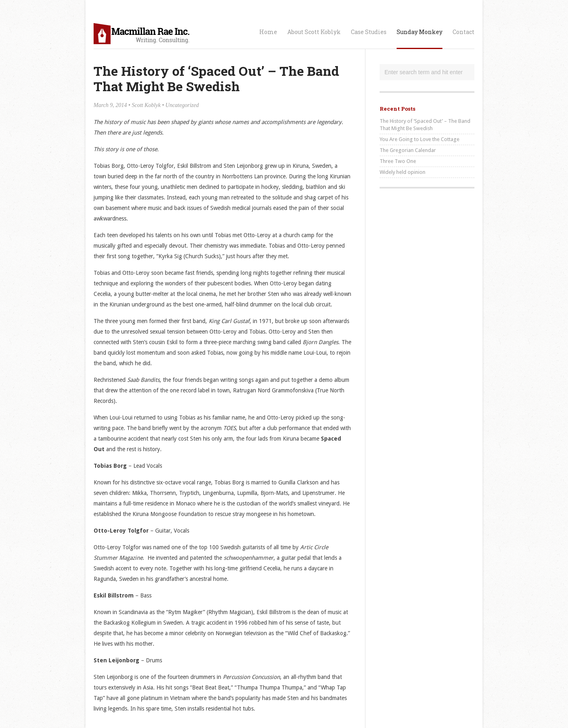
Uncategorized (182, 105)
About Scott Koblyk (314, 32)
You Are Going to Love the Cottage (420, 139)
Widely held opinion (403, 172)
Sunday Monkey (420, 32)
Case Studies (369, 32)
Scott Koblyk (146, 105)
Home (268, 32)
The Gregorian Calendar (408, 150)
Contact (463, 32)
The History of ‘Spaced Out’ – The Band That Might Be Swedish (425, 125)
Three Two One (398, 161)
